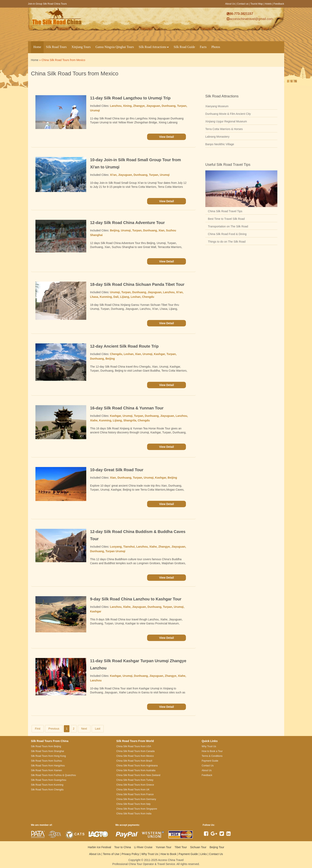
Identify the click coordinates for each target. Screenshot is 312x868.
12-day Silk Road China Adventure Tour (127, 223)
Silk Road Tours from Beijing (46, 746)
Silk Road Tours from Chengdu (47, 790)
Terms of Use (111, 854)
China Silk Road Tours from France (135, 794)
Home (37, 47)
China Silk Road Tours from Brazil (134, 761)
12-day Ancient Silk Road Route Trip (124, 346)
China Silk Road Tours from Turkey (135, 780)
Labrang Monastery (217, 137)
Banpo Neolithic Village (220, 144)
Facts (203, 47)
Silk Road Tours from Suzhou (47, 761)
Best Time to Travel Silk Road (226, 219)
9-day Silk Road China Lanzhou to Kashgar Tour (136, 599)
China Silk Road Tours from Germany (136, 799)
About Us (230, 4)
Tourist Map (257, 4)
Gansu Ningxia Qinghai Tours (115, 47)
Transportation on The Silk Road (228, 226)
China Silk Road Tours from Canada (135, 751)
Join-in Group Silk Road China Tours (47, 4)
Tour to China (123, 847)
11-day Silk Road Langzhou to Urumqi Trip (130, 98)
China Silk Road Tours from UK (133, 790)
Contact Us (216, 854)
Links (204, 854)
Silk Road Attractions (154, 47)
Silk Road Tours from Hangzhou (48, 766)
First (38, 729)
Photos (216, 47)
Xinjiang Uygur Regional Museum (226, 121)
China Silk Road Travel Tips (225, 211)
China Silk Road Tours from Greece (135, 785)
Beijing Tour (217, 847)
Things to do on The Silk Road (227, 242)
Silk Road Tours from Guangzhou (49, 780)
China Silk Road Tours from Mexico (135, 756)
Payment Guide (188, 854)
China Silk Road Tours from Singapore (137, 809)
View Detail (167, 137)
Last (98, 729)
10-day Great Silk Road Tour (117, 470)
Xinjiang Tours (81, 47)
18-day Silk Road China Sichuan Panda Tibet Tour (137, 284)
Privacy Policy (130, 854)
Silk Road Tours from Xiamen (47, 770)
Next (84, 729)
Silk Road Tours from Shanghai (48, 751)
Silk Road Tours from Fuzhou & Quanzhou (54, 775)
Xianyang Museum (217, 106)
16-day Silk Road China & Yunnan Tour (127, 408)
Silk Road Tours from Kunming (47, 785)
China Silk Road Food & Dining (227, 234)
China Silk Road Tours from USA (134, 746)
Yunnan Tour (164, 847)
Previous (54, 729)
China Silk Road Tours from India (134, 814)
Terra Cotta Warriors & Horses (224, 129)
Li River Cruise (143, 847)
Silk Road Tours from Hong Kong (49, 756)
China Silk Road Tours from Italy (133, 804)
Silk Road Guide (184, 47)
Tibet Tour (181, 847)
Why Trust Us (150, 854)
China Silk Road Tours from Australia (136, 770)
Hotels (268, 4)
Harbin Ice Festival (99, 847)
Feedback (279, 4)
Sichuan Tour (198, 847)
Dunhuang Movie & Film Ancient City (228, 114)
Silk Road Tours (56, 47)
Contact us (243, 4)
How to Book (168, 854)
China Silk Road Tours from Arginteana (137, 766)
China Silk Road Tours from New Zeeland (138, 775)
